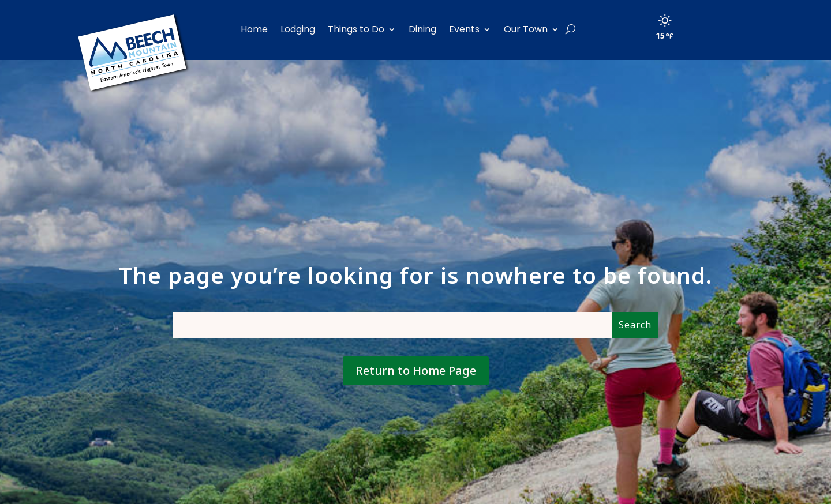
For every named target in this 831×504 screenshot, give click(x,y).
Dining (422, 29)
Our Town (526, 29)
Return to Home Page (416, 371)
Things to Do (356, 29)
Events (464, 29)
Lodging (298, 29)
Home (254, 29)
